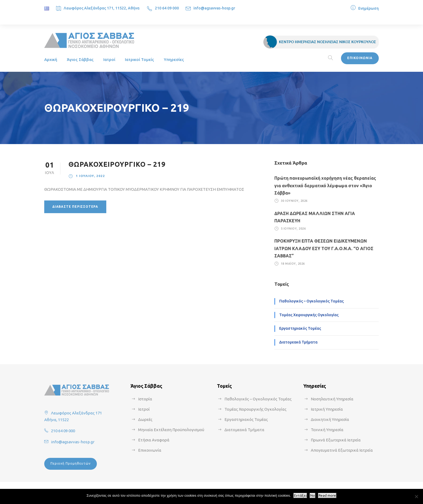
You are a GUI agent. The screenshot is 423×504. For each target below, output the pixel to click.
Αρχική (51, 59)
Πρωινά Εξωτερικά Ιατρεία (336, 440)
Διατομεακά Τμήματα (298, 342)
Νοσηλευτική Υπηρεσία (332, 399)
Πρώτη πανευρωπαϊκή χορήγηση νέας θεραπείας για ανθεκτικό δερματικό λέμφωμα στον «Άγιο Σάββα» (325, 185)
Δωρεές (145, 419)
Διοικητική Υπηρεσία (330, 419)
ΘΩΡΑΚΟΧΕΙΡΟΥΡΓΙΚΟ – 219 (117, 164)
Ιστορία (145, 399)
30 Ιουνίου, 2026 (294, 201)
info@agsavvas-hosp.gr (214, 8)
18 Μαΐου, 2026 (293, 264)
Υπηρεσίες (174, 59)
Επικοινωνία (150, 450)
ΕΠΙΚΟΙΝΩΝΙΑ (360, 58)
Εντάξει (300, 496)
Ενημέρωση (369, 8)
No (313, 496)
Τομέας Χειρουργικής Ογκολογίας (309, 315)
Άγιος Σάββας (80, 59)
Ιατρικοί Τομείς (139, 59)
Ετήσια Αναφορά (154, 440)
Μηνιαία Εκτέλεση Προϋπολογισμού (171, 430)
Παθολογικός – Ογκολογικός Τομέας (311, 301)
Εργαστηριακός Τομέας (300, 328)
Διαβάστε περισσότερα (75, 207)
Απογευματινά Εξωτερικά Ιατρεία (342, 450)
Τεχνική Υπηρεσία (327, 430)
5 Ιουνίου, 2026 (293, 229)
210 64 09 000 (167, 8)
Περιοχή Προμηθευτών (71, 463)
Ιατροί (109, 59)
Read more (327, 496)
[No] (416, 496)
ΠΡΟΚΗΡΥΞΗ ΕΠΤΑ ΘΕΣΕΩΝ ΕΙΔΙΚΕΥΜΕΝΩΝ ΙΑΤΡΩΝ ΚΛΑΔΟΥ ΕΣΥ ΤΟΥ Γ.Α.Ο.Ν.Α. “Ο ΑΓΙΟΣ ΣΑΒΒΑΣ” (324, 248)
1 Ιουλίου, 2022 (90, 176)
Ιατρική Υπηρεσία (327, 409)
